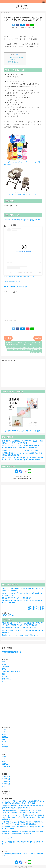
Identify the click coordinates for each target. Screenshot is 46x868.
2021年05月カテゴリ (12, 345)
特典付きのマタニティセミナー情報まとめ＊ (17, 598)
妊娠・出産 (6, 667)
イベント (5, 664)
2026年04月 (6, 779)
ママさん (5, 730)
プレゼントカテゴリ (25, 347)
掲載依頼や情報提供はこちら (11, 652)
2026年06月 (6, 784)
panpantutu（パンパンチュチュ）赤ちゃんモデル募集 (20, 450)
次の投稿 (8, 338)
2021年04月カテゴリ (35, 342)
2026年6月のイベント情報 (36, 607)
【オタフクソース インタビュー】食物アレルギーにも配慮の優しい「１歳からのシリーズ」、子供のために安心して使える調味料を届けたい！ (23, 817)
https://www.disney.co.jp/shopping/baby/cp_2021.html (22, 220)
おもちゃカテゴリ (12, 347)
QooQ (26, 867)
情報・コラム (6, 679)
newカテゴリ (24, 345)
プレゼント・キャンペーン (11, 672)
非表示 (16, 55)
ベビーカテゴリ (37, 347)
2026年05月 (6, 781)
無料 (3, 739)
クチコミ (5, 681)
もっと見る (10, 838)
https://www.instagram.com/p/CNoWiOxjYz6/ (19, 276)
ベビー (4, 732)
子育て (4, 669)
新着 (3, 662)
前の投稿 (38, 338)
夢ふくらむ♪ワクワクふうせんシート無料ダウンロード (20, 635)
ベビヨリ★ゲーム (8, 615)
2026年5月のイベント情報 (36, 609)
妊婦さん (5, 737)
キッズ (4, 735)
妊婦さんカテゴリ (36, 352)
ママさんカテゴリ (13, 350)
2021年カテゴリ (23, 342)
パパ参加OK (6, 766)
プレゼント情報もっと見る (13, 282)
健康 (3, 674)
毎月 (3, 744)
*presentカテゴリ (11, 342)
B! (23, 25)
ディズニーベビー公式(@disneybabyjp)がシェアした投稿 (24, 272)
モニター (5, 742)
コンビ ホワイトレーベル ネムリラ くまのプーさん (21, 194)
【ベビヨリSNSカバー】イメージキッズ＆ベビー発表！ (23, 431)
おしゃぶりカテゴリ (36, 345)
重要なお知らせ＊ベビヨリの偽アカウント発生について (20, 628)
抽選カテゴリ (37, 350)
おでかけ (5, 676)
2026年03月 (6, 777)
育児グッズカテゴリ (26, 350)
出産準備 (5, 747)
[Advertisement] (23, 306)
